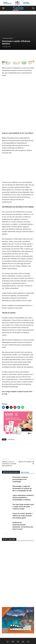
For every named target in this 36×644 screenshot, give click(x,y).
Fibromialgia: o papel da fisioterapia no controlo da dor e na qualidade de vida (22, 473)
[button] (3, 8)
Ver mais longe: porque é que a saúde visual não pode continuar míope (23, 491)
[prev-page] (3, 518)
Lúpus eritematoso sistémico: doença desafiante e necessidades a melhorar (23, 482)
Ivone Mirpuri (11, 424)
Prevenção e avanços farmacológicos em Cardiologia (20, 464)
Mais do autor (25, 457)
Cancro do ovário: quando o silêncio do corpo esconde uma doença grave (22, 500)
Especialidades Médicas (8, 23)
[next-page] (6, 518)
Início (2, 13)
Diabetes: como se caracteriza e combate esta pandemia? (9, 448)
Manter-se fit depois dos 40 (26, 447)
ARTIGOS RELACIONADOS (11, 457)
